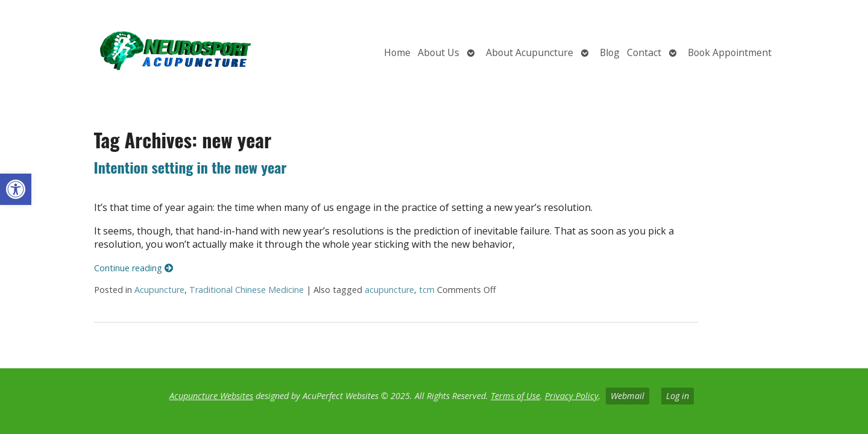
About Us (439, 52)
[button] (16, 189)
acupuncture (389, 290)
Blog (610, 52)
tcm (427, 290)
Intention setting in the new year (190, 167)
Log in (678, 396)
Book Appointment (730, 52)
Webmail (627, 396)
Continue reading (134, 268)
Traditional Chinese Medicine (247, 290)
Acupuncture (159, 290)
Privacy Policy (572, 396)
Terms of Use (515, 396)
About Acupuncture (530, 52)
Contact (644, 52)
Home (397, 52)
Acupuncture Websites (211, 396)
